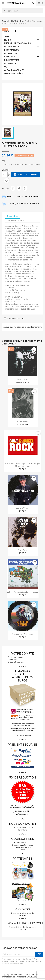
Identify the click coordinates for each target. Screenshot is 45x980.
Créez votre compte (16, 662)
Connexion (12, 660)
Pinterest (25, 188)
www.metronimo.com (25, 923)
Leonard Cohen (22, 508)
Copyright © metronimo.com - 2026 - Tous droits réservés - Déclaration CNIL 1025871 (20, 976)
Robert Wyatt (23, 421)
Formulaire (23, 830)
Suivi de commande (16, 657)
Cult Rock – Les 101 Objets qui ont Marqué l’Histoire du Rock (23, 465)
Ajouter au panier (25, 175)
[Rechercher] (22, 11)
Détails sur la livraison (23, 736)
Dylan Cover (22, 550)
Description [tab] (13, 216)
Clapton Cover (23, 379)
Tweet (19, 188)
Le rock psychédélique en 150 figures (23, 592)
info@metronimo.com (23, 827)
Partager (13, 188)
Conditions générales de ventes (22, 914)
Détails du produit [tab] (16, 220)
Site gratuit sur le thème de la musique (22, 928)
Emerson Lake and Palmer (23, 634)
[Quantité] (5, 175)
